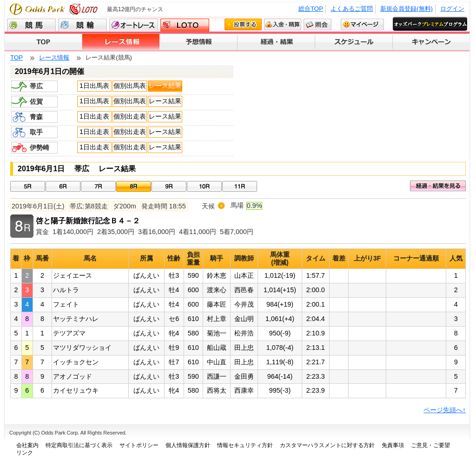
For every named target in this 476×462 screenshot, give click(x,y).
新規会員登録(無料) (407, 9)
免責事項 (393, 445)
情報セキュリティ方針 (245, 445)
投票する (243, 24)
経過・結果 (276, 42)
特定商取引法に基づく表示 (79, 445)
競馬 (31, 25)
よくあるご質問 (352, 9)
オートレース (134, 25)
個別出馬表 (130, 86)
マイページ (362, 24)
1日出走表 (94, 116)
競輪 (83, 25)
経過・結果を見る (438, 186)
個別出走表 (130, 116)
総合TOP (311, 9)
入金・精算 (283, 24)
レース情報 (121, 42)
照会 (317, 24)
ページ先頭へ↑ (445, 410)
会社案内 (27, 445)
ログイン (452, 9)
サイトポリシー (139, 445)
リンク (25, 453)
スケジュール (354, 42)
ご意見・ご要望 (430, 445)
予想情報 (199, 42)
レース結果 (165, 86)
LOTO (185, 25)
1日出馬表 (94, 86)
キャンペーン (431, 42)
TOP (43, 42)
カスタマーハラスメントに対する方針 (327, 445)
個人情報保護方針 (188, 445)
